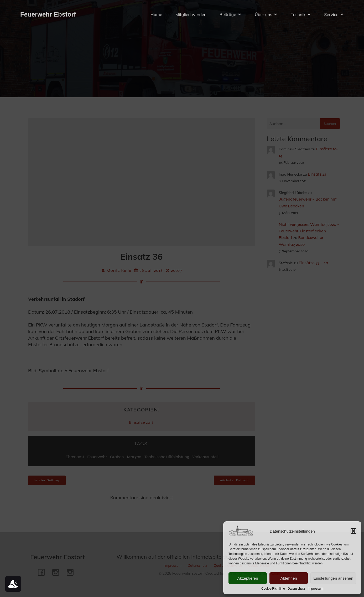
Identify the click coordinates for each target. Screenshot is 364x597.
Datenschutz (296, 589)
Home (156, 14)
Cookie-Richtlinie (273, 589)
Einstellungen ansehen (333, 578)
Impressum (316, 589)
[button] (353, 531)
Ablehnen (288, 578)
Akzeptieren (248, 578)
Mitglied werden (191, 14)
